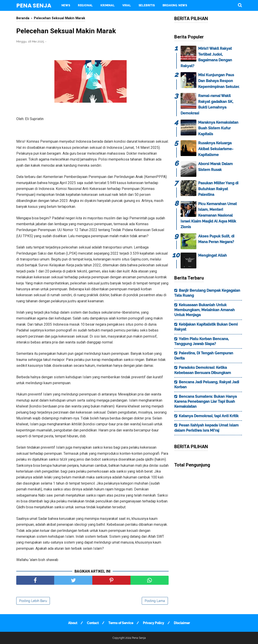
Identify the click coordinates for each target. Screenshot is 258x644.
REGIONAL (85, 5)
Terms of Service (121, 623)
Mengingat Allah (213, 255)
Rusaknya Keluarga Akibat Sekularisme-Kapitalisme (216, 149)
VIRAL (127, 5)
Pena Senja (34, 6)
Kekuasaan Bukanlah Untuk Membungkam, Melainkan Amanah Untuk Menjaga (205, 310)
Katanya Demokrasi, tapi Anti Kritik (209, 416)
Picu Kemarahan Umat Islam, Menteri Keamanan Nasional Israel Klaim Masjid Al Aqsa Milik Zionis (209, 215)
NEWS (66, 5)
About (73, 623)
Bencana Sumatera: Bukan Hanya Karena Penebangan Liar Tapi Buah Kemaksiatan (206, 402)
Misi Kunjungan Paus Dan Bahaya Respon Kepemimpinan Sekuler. (219, 81)
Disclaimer (182, 623)
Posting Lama (155, 601)
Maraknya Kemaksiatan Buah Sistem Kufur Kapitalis (218, 128)
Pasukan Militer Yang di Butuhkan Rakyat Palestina (218, 189)
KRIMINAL (107, 5)
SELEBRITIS (147, 5)
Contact (93, 623)
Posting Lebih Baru (33, 601)
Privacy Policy (153, 623)
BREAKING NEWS (175, 5)
